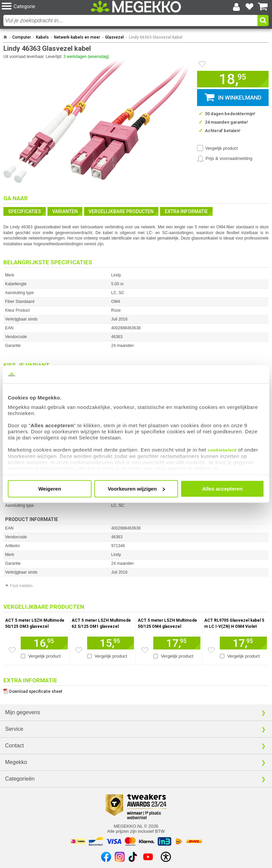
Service (14, 729)
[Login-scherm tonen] (236, 7)
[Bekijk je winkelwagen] (263, 7)
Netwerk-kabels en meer (77, 37)
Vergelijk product (221, 148)
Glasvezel (114, 37)
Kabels (42, 37)
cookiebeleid (222, 450)
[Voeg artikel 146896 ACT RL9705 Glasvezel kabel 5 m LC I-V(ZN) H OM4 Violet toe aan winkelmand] (243, 643)
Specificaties (25, 211)
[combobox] (130, 20)
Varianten (65, 211)
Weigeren (50, 489)
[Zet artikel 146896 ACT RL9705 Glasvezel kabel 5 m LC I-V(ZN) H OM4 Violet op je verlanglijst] (211, 650)
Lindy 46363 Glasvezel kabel (156, 37)
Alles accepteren (222, 489)
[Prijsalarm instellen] (225, 159)
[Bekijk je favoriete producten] (250, 7)
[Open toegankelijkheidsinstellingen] (166, 857)
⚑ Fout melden (19, 586)
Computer (22, 37)
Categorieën (20, 779)
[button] (46, 7)
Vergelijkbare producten (121, 211)
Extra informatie (186, 211)
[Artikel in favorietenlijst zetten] (202, 64)
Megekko (16, 762)
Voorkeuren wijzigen (136, 489)
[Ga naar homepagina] (136, 7)
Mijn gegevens (23, 712)
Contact (14, 746)
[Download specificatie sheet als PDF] (136, 690)
